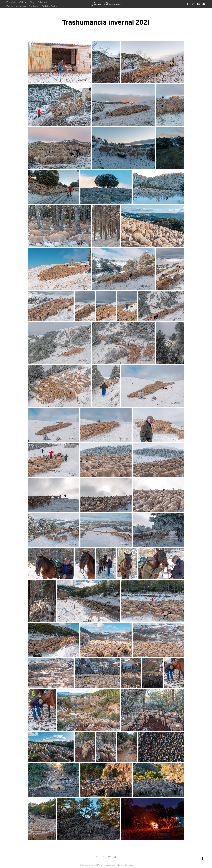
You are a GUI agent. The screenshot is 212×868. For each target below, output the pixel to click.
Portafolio (11, 2)
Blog (32, 2)
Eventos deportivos (16, 6)
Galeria (23, 2)
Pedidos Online (50, 6)
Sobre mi (42, 2)
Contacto (34, 6)
